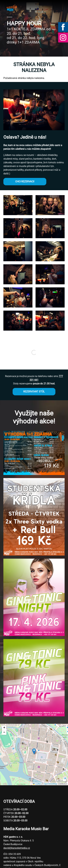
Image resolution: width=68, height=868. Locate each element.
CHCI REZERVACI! (25, 182)
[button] (18, 214)
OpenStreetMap (51, 784)
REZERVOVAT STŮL (34, 392)
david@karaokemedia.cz (17, 848)
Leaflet (37, 784)
